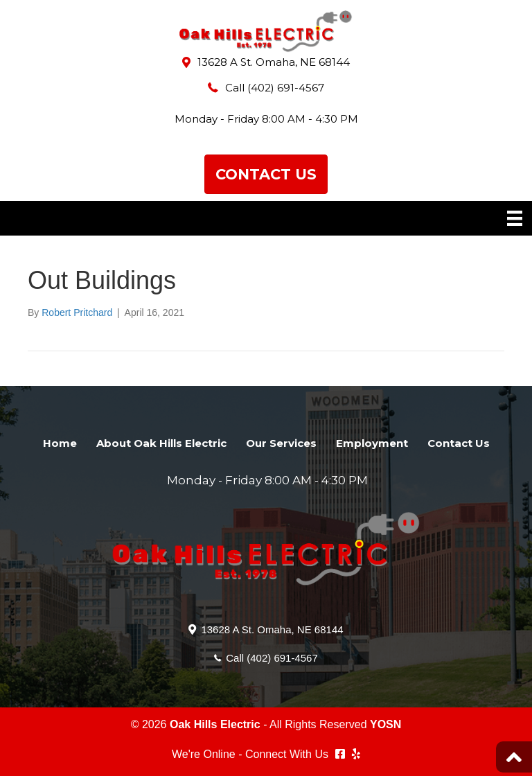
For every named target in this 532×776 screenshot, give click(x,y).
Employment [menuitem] (372, 443)
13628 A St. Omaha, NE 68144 (274, 62)
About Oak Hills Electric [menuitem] (161, 443)
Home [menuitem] (60, 443)
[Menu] (515, 218)
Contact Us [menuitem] (459, 443)
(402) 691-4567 (286, 88)
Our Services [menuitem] (281, 443)
